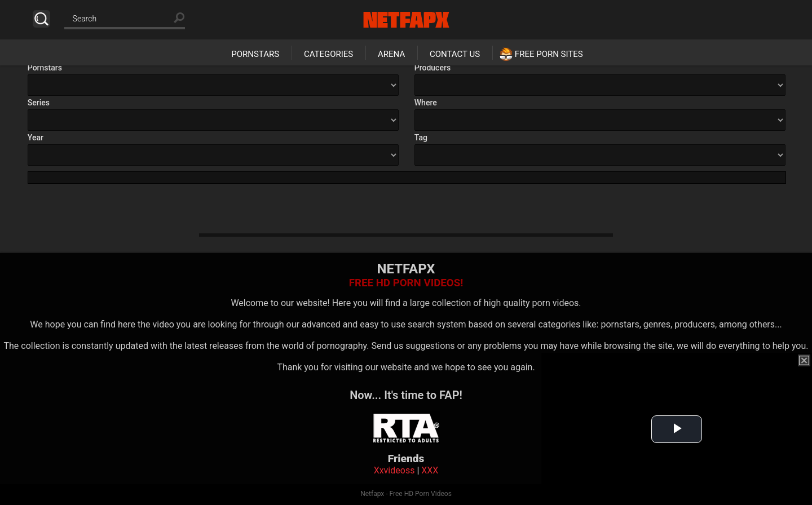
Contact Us (455, 54)
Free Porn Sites (549, 54)
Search (41, 19)
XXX (430, 470)
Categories (328, 54)
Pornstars (255, 54)
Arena (391, 54)
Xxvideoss (394, 470)
